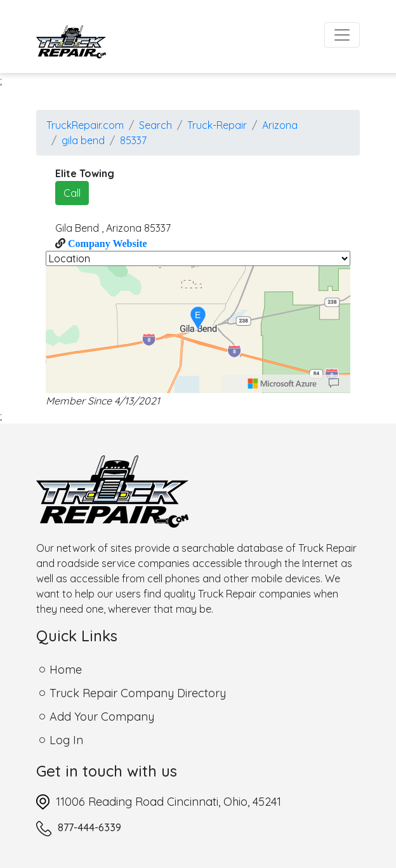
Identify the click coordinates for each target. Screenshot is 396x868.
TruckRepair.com (85, 125)
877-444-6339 (89, 827)
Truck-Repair (217, 125)
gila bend (83, 140)
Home (66, 670)
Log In (66, 740)
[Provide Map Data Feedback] (334, 384)
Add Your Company (102, 717)
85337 (133, 140)
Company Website (106, 243)
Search (155, 125)
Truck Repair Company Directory (138, 693)
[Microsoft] (282, 384)
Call (72, 193)
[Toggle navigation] (342, 35)
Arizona (280, 125)
